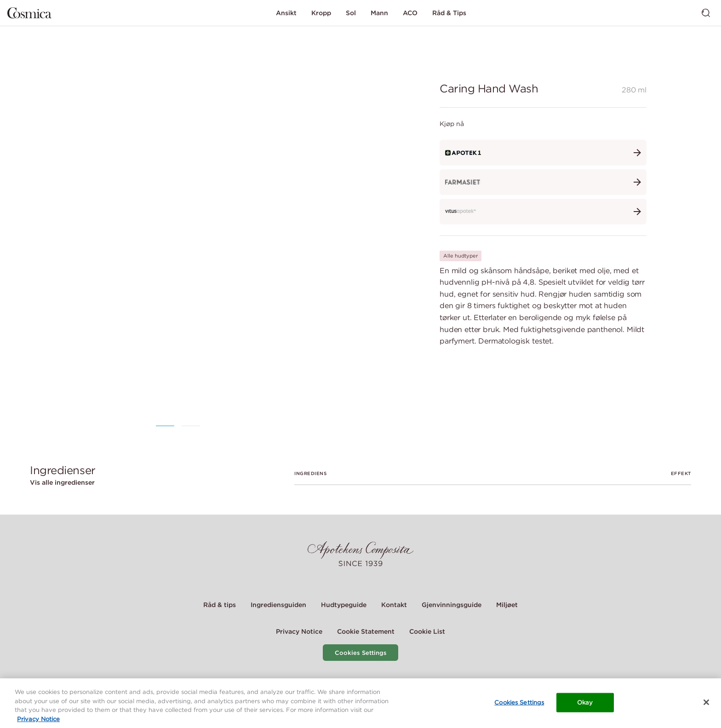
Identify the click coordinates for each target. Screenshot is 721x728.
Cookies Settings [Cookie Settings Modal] (361, 653)
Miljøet (507, 605)
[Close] (706, 703)
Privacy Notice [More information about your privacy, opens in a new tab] (38, 719)
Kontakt (394, 605)
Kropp (321, 13)
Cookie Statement (366, 631)
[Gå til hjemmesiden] (29, 13)
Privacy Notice (299, 631)
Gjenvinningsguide (452, 605)
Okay (585, 703)
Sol (351, 13)
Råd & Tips (449, 13)
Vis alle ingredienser (62, 482)
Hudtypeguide (344, 605)
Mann (379, 13)
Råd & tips (220, 605)
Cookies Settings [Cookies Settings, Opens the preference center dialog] (519, 703)
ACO (410, 13)
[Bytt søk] (706, 13)
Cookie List (427, 631)
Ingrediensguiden (278, 605)
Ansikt (286, 13)
